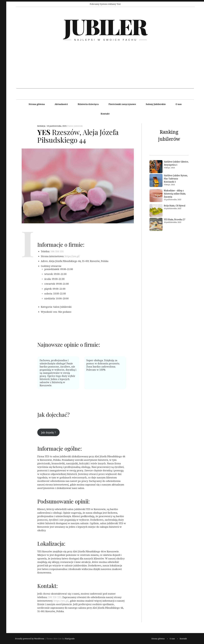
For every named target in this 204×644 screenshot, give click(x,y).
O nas (179, 104)
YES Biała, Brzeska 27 (175, 219)
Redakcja (42, 126)
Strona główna (37, 104)
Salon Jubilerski (75, 126)
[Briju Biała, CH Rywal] (156, 211)
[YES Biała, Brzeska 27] (156, 225)
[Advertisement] (105, 70)
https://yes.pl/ (72, 256)
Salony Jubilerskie (156, 104)
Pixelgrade (70, 639)
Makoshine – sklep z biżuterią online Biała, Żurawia (175, 194)
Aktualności (61, 104)
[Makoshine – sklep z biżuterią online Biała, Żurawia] (156, 196)
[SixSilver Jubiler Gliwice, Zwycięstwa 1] (156, 167)
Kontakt (105, 114)
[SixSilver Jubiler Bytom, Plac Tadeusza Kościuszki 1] (156, 181)
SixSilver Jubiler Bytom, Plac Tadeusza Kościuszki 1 (176, 179)
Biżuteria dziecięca (88, 104)
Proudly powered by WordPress (30, 639)
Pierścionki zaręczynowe (122, 104)
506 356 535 (57, 251)
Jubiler (105, 26)
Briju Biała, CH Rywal (175, 206)
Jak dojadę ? (48, 432)
